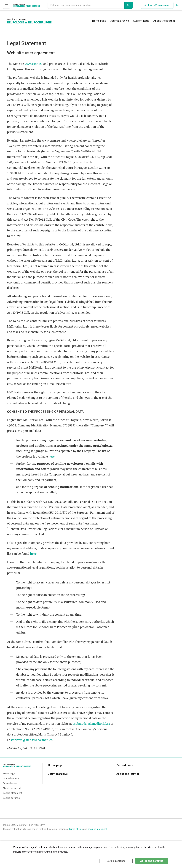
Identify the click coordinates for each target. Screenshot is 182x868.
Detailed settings (116, 861)
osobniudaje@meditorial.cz (91, 724)
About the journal (164, 21)
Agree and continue (152, 861)
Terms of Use (76, 829)
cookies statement (97, 829)
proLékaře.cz (21, 7)
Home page (99, 21)
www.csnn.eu (34, 64)
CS (178, 5)
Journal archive (120, 21)
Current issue (141, 21)
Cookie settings (11, 798)
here (52, 456)
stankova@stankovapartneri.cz (31, 740)
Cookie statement (12, 793)
